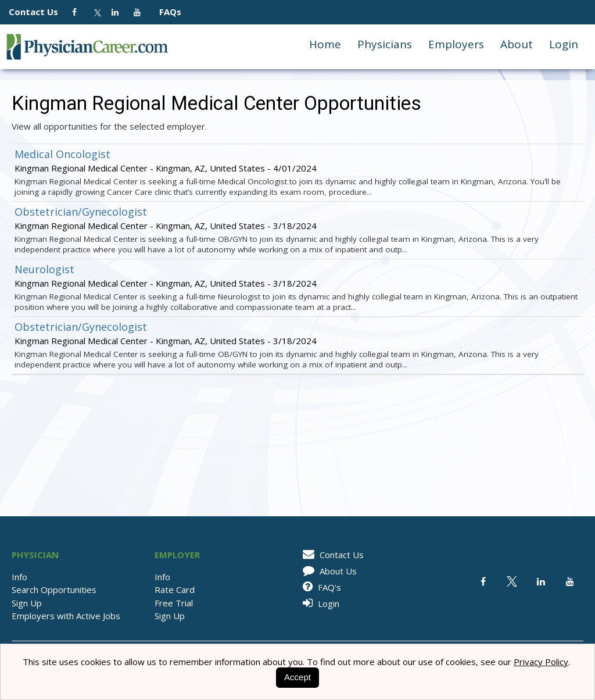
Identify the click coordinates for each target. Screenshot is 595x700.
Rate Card (175, 590)
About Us (328, 571)
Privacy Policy (541, 662)
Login (564, 44)
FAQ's (320, 587)
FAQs (166, 12)
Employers (456, 44)
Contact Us (39, 12)
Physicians (385, 44)
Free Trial (174, 603)
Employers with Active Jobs (66, 616)
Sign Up (27, 603)
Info (19, 577)
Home (325, 44)
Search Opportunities (54, 590)
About (517, 44)
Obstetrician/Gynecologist (81, 212)
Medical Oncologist (62, 154)
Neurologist (44, 269)
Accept (297, 677)
